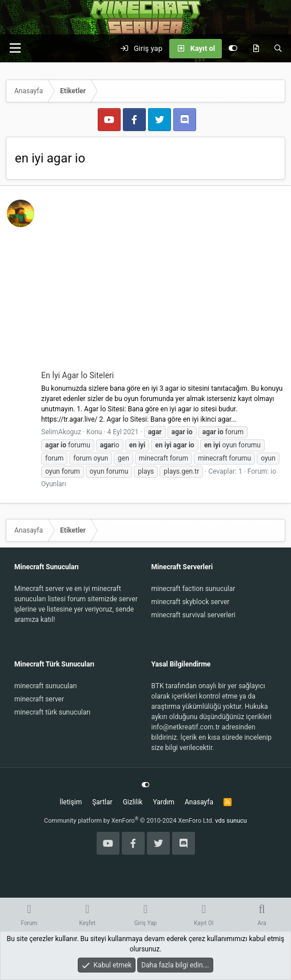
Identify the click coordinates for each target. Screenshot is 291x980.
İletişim (71, 802)
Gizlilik (133, 802)
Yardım (164, 802)
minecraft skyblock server (191, 602)
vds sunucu (231, 821)
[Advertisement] (163, 284)
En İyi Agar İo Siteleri (77, 375)
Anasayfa (199, 802)
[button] (15, 48)
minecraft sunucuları (46, 686)
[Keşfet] (256, 49)
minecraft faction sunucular (194, 589)
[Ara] (278, 49)
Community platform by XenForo (129, 821)
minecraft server (39, 699)
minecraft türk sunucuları (52, 712)
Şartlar (102, 802)
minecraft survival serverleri (194, 615)
